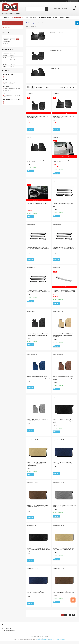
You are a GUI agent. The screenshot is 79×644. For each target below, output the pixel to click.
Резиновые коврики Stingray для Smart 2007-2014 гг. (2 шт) (38, 117)
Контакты (33, 17)
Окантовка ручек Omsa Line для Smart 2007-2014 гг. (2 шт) (37, 204)
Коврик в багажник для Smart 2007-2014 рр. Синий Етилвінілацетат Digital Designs (64, 463)
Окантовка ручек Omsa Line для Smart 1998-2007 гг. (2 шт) (63, 161)
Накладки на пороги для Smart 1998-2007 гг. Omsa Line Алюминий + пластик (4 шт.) (64, 205)
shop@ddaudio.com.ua (10, 104)
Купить (31, 129)
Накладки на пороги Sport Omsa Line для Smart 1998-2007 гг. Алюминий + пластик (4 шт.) (64, 249)
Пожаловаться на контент (43, 639)
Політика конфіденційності (10, 630)
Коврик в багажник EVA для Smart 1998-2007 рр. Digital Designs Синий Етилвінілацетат (38, 592)
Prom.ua (47, 637)
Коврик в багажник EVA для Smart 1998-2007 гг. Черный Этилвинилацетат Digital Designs (38, 549)
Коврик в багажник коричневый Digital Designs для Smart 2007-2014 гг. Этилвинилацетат (37, 507)
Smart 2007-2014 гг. (56, 50)
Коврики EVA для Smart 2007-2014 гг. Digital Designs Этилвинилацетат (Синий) (38, 377)
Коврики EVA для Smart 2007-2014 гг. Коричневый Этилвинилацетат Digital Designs (63, 378)
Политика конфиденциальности (58, 639)
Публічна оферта (8, 628)
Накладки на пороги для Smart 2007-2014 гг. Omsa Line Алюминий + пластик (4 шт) (38, 249)
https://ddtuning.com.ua (11, 102)
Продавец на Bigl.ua (40, 638)
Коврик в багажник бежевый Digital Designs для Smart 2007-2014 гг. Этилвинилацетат (36, 464)
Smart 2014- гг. (55, 69)
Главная (6, 17)
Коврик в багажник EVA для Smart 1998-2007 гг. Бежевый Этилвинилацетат (64, 549)
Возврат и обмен (58, 17)
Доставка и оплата (45, 17)
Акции (68, 17)
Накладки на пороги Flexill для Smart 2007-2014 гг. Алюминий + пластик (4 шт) (38, 291)
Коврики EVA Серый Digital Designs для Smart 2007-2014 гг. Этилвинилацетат (38, 420)
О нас (26, 17)
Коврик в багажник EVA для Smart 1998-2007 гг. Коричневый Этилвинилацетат (64, 592)
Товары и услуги (16, 17)
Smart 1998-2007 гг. (56, 32)
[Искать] (47, 9)
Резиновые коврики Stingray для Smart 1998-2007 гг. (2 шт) (63, 117)
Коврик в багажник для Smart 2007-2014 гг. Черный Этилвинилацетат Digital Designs (64, 421)
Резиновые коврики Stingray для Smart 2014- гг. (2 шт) (38, 161)
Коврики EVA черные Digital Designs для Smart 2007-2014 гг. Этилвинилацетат (38, 334)
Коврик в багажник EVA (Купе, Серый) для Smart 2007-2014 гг (64, 506)
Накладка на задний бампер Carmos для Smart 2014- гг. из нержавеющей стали (64, 291)
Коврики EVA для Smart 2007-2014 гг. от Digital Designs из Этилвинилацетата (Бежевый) (64, 335)
